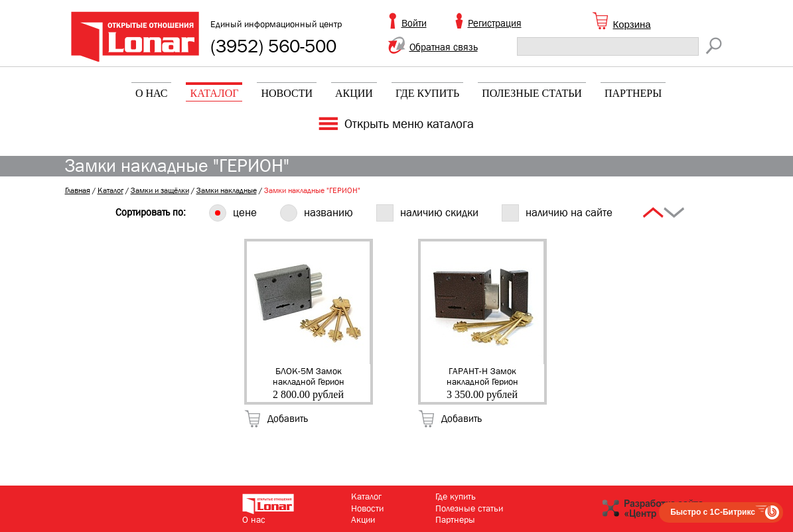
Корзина (632, 24)
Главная (78, 190)
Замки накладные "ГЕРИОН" (312, 190)
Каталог (214, 93)
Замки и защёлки (160, 190)
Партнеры (633, 93)
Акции (354, 93)
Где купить (427, 93)
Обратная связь (444, 47)
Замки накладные (227, 190)
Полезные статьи (532, 93)
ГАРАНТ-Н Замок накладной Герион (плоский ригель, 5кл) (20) (482, 375)
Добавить (288, 419)
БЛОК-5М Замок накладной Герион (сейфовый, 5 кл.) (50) (309, 375)
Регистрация (495, 23)
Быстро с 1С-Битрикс (713, 512)
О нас (152, 93)
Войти (414, 23)
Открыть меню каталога (409, 124)
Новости (287, 93)
